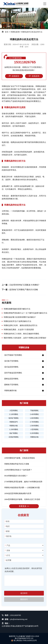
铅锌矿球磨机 (14, 418)
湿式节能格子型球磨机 (13, 355)
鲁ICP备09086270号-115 (24, 638)
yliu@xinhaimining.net (19, 619)
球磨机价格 (34, 437)
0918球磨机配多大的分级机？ (16, 476)
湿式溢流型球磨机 (11, 367)
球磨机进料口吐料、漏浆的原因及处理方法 (21, 325)
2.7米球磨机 (34, 422)
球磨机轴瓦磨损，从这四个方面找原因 (19, 330)
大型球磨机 (14, 411)
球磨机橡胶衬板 (10, 390)
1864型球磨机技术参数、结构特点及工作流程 (22, 499)
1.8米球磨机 (34, 418)
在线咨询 (34, 76)
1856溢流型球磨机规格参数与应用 (18, 493)
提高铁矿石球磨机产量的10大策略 (24, 290)
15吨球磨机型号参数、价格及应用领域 (19, 458)
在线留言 (14, 76)
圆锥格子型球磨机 (11, 385)
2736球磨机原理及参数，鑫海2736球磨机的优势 (23, 482)
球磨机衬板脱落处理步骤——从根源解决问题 (22, 487)
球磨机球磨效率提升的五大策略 (17, 464)
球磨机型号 (14, 422)
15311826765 (25, 62)
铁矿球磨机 (14, 433)
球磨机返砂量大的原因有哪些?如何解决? (20, 317)
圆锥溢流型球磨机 (11, 379)
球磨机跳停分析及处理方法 (32, 32)
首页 (7, 32)
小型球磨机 (34, 429)
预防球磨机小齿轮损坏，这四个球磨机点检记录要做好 (25, 338)
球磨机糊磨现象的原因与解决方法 (17, 309)
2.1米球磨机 (14, 414)
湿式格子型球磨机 (11, 361)
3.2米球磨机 (34, 433)
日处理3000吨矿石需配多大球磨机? (24, 285)
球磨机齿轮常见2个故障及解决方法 (17, 321)
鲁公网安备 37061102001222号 (24, 640)
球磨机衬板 (14, 426)
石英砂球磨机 (14, 437)
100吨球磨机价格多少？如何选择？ (18, 470)
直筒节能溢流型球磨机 (13, 373)
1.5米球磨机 (34, 426)
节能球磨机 (34, 411)
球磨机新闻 (15, 32)
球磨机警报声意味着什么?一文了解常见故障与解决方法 (25, 313)
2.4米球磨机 (34, 414)
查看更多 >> (24, 506)
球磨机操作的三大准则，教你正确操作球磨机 (21, 334)
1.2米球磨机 (14, 429)
